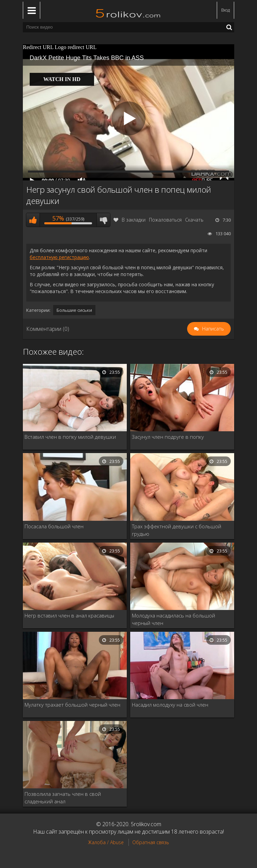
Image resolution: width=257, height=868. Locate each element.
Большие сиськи (74, 310)
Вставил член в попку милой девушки (70, 437)
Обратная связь (151, 842)
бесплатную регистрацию (59, 257)
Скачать (194, 220)
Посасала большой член (54, 526)
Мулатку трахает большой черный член (72, 705)
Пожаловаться (165, 220)
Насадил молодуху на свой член (170, 705)
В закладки (130, 220)
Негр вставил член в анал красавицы (69, 615)
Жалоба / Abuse (106, 842)
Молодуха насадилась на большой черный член (173, 619)
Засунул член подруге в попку (168, 437)
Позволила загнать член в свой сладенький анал (63, 798)
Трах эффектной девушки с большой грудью (177, 530)
